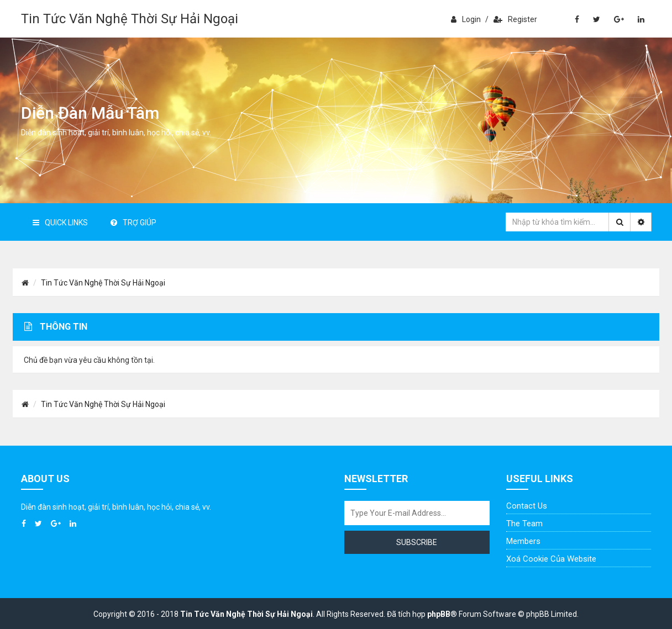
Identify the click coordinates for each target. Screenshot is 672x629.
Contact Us (527, 506)
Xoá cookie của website (551, 559)
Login (466, 19)
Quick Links (60, 223)
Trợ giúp (133, 223)
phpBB (439, 614)
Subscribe (417, 542)
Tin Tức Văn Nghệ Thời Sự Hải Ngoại (130, 19)
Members (523, 541)
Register (515, 19)
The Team (524, 524)
